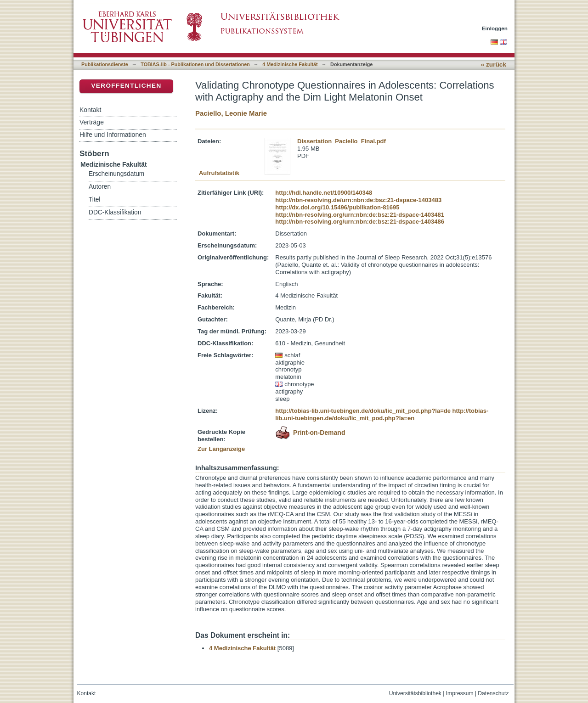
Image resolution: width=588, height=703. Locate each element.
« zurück (494, 65)
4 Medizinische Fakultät (290, 64)
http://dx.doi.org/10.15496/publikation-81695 (337, 207)
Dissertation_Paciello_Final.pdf (342, 141)
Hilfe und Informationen (113, 135)
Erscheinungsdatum (116, 174)
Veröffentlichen (126, 86)
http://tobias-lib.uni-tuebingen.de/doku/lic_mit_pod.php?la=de (363, 411)
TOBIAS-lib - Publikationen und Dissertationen (195, 64)
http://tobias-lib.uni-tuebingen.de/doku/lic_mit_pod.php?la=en (382, 414)
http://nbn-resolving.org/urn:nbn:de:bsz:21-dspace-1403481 (360, 215)
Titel (94, 200)
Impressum (460, 693)
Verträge (92, 122)
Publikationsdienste (105, 64)
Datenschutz (493, 693)
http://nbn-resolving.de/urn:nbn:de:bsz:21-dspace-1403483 (358, 200)
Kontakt (90, 110)
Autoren (100, 187)
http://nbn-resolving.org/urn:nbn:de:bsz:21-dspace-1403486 (360, 222)
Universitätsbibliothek (415, 693)
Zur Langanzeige (221, 449)
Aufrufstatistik (219, 173)
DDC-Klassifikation (115, 212)
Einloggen (495, 28)
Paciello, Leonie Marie (231, 113)
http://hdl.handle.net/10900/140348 (324, 193)
